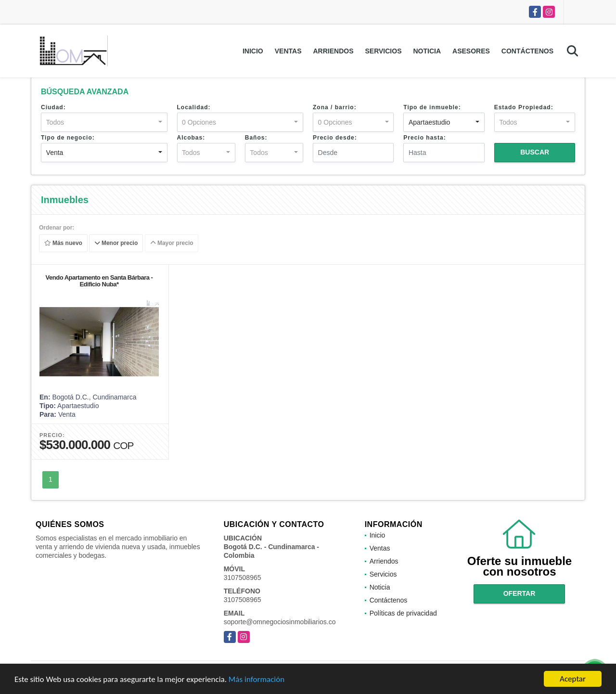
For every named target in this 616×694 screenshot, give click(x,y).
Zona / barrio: (335, 107)
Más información (257, 679)
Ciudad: (53, 107)
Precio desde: (335, 138)
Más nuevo (63, 244)
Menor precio (116, 244)
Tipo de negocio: (68, 138)
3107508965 (243, 578)
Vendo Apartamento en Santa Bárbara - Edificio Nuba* (99, 281)
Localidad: (194, 107)
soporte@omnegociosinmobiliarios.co (280, 622)
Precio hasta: (424, 138)
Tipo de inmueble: (432, 107)
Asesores (471, 51)
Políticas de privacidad (403, 613)
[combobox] (104, 122)
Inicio (253, 51)
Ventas (288, 51)
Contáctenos (527, 51)
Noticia (427, 51)
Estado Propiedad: (524, 107)
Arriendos (333, 51)
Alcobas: (191, 138)
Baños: (256, 138)
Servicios (383, 51)
